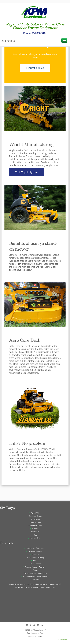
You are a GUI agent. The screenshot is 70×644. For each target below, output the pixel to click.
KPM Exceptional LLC (38, 630)
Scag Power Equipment (35, 548)
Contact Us (35, 532)
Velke (35, 561)
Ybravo (35, 570)
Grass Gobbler (35, 564)
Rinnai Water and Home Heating (35, 576)
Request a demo (35, 68)
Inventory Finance (35, 525)
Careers (35, 529)
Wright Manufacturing (35, 557)
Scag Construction (35, 551)
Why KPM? (35, 513)
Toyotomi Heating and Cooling (35, 573)
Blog (35, 535)
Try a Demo (35, 519)
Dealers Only (35, 538)
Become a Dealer (35, 516)
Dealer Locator (35, 522)
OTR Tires (35, 579)
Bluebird (35, 554)
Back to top (63, 640)
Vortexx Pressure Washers (35, 567)
